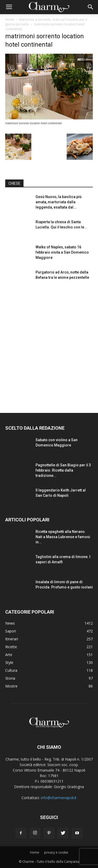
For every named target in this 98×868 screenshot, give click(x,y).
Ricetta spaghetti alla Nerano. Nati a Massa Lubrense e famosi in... (63, 537)
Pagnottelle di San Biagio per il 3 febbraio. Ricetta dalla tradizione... (63, 470)
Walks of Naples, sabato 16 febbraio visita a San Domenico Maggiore (62, 252)
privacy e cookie (56, 852)
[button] (91, 7)
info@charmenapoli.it (59, 798)
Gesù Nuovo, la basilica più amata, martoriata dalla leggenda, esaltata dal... (59, 202)
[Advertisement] (49, 345)
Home (10, 20)
